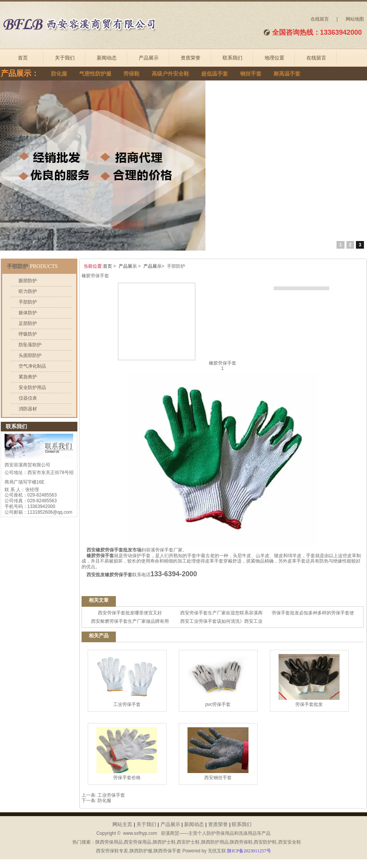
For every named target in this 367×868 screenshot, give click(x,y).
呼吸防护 (28, 334)
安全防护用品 (32, 387)
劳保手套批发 (309, 681)
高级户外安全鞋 (170, 74)
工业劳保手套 (127, 681)
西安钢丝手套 (218, 754)
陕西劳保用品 (109, 842)
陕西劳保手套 (167, 851)
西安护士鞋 (188, 842)
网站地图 (355, 19)
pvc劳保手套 (218, 681)
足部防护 (28, 323)
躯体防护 (28, 313)
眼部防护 (28, 281)
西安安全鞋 (290, 842)
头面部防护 (30, 355)
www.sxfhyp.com (140, 833)
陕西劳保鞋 (241, 842)
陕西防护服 (141, 851)
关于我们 (65, 58)
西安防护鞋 (265, 842)
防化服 (59, 74)
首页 (23, 58)
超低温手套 (215, 74)
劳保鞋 (131, 74)
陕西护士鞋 (164, 842)
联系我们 (232, 58)
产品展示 (149, 58)
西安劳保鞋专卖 (112, 851)
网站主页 (122, 824)
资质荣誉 (191, 58)
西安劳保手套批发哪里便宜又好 (130, 613)
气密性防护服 (95, 74)
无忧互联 (217, 851)
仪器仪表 (28, 398)
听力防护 (28, 291)
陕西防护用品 (215, 842)
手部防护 (28, 302)
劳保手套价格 (127, 754)
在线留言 (320, 19)
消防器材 (28, 409)
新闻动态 (107, 58)
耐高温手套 (287, 74)
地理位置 (274, 58)
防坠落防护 (30, 345)
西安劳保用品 (138, 842)
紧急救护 (28, 377)
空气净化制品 (32, 366)
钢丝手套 (251, 74)
